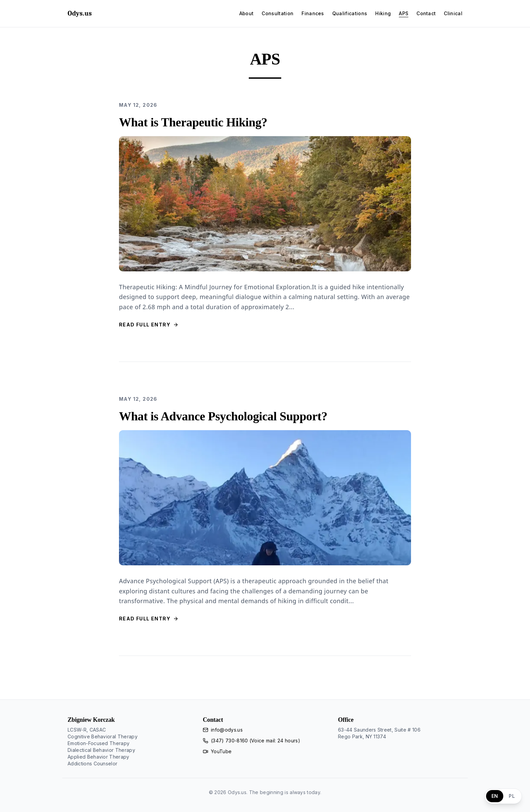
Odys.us (80, 13)
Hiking (383, 13)
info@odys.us (227, 730)
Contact (426, 13)
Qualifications (350, 13)
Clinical (453, 13)
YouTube (221, 751)
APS (404, 13)
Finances (313, 13)
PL (512, 796)
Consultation (278, 13)
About (247, 13)
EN (495, 796)
